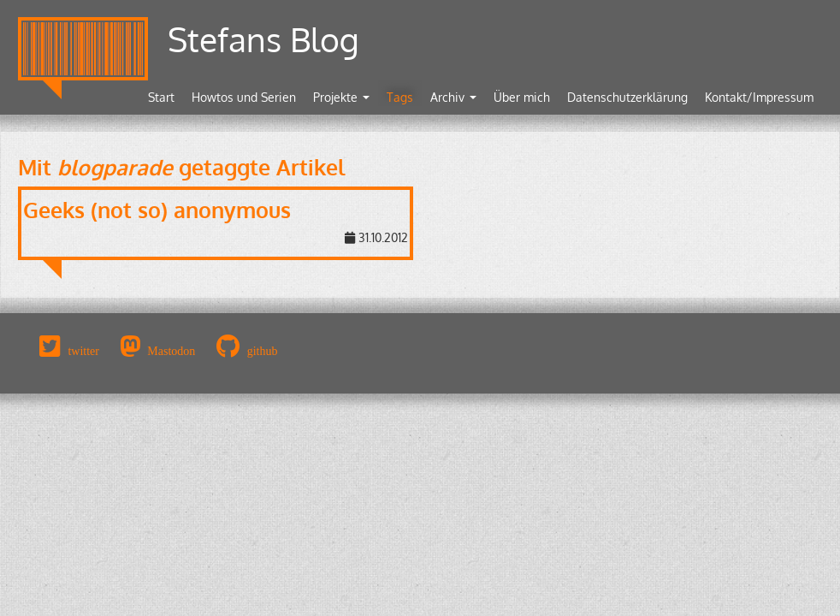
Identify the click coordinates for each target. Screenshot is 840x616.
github (263, 351)
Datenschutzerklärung (627, 97)
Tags (400, 97)
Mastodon (171, 351)
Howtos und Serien (244, 97)
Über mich (522, 97)
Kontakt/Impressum (759, 97)
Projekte (341, 97)
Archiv (453, 97)
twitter (83, 351)
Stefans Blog (263, 39)
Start (161, 97)
